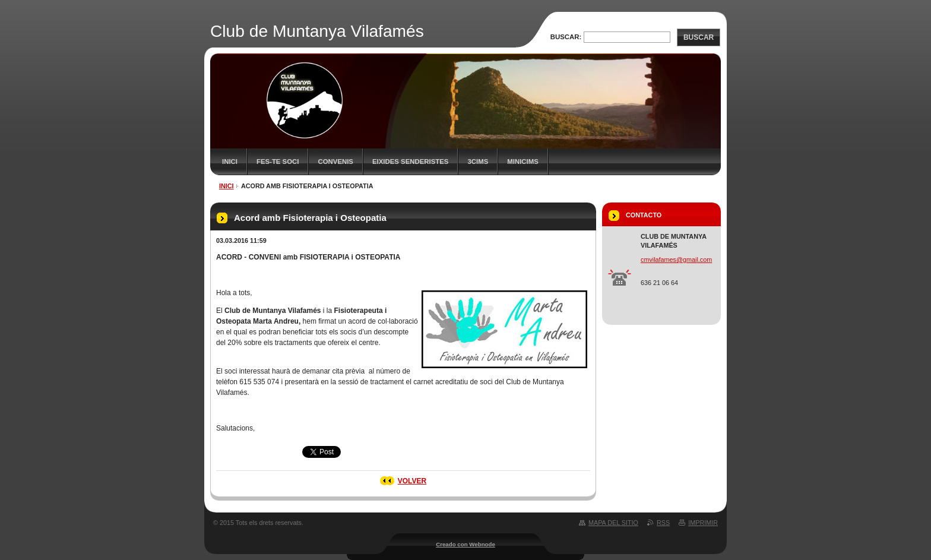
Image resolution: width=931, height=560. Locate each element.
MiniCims (523, 162)
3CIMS (478, 162)
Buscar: (566, 37)
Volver (412, 481)
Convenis (335, 162)
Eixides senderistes (411, 162)
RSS (663, 523)
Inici (230, 162)
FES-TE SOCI (278, 162)
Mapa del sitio (613, 523)
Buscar (699, 37)
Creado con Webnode (465, 544)
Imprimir (703, 523)
